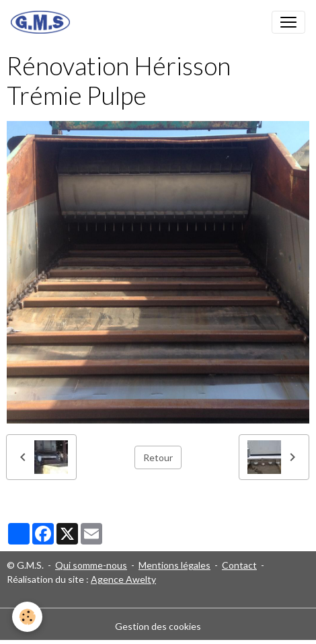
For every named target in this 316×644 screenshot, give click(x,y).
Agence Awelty (123, 579)
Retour (158, 457)
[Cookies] (27, 617)
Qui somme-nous (91, 565)
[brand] (43, 22)
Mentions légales (174, 565)
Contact (239, 565)
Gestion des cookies (158, 626)
